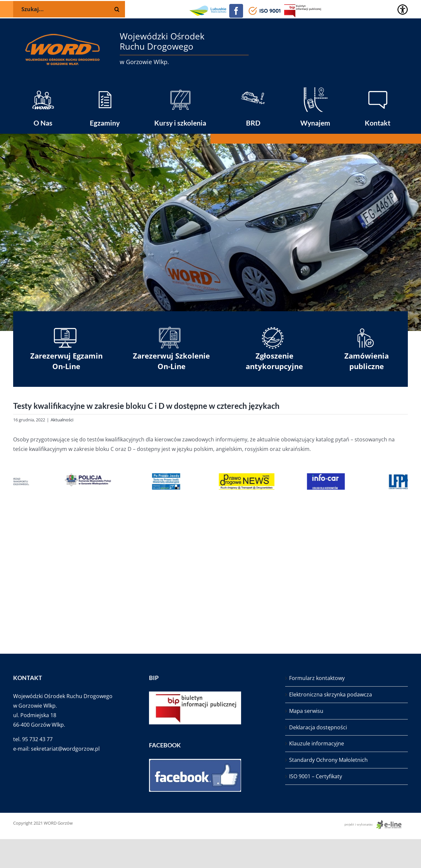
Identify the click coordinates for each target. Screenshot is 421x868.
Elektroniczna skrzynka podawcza (331, 694)
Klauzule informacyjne (317, 743)
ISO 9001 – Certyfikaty (316, 776)
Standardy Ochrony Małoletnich (328, 760)
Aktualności (62, 420)
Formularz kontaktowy (317, 678)
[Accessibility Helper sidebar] (403, 10)
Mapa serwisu (306, 711)
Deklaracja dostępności (318, 727)
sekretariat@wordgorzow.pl (65, 749)
